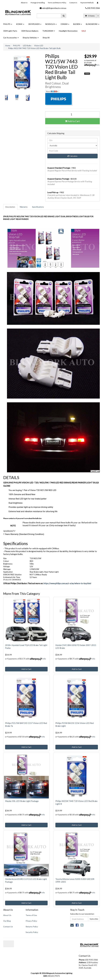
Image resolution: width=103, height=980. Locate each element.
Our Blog (7, 921)
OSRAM (65, 24)
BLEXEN (78, 24)
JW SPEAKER (35, 24)
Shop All (46, 38)
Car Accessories (11, 38)
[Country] (73, 146)
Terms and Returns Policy (57, 3)
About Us (24, 3)
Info (98, 65)
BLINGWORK (93, 24)
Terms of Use (31, 915)
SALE (84, 31)
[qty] (73, 140)
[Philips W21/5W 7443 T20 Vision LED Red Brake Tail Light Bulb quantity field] (73, 114)
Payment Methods (87, 3)
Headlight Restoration (68, 31)
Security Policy (32, 932)
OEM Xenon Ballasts (30, 31)
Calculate (72, 156)
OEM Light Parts (10, 31)
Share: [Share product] (52, 91)
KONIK (20, 24)
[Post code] (73, 151)
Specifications (38, 207)
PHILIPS (8, 24)
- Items (90, 16)
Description (10, 207)
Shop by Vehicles (31, 38)
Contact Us (73, 3)
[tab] (10, 207)
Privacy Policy (31, 921)
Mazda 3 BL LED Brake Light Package (22, 801)
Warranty (24, 207)
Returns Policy (32, 927)
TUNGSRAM (49, 31)
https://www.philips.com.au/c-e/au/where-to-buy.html (67, 583)
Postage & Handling (38, 3)
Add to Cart (72, 121)
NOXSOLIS (51, 24)
